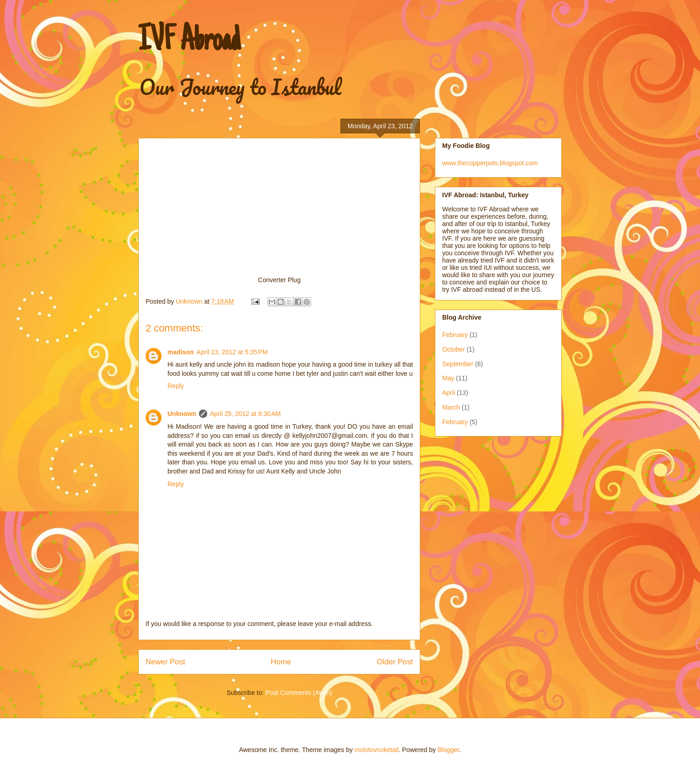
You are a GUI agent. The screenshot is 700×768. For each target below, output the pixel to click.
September (458, 364)
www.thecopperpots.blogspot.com (490, 163)
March (451, 407)
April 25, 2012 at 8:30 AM (245, 414)
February (455, 335)
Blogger (448, 750)
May (448, 378)
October (454, 349)
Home (281, 662)
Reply (176, 386)
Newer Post (165, 662)
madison (181, 352)
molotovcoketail (377, 750)
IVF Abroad (189, 42)
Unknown (182, 414)
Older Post (395, 662)
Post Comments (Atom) (299, 693)
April (449, 393)
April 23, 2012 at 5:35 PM (232, 352)
